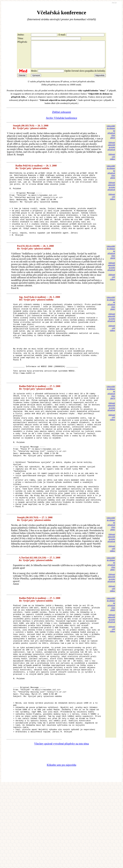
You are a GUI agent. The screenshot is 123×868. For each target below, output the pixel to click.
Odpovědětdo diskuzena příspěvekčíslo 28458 (111, 271)
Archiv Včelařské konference (62, 123)
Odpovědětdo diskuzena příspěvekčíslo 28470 (111, 426)
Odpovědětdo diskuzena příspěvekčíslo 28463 (111, 322)
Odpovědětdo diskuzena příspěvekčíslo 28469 (111, 661)
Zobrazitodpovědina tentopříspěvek (111, 151)
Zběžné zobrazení (61, 117)
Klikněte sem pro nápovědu (61, 848)
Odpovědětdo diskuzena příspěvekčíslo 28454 (111, 137)
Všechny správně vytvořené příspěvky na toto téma (62, 827)
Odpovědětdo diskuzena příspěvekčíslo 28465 (111, 581)
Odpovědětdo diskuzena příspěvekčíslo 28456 (111, 177)
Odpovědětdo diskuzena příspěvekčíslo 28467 (111, 621)
